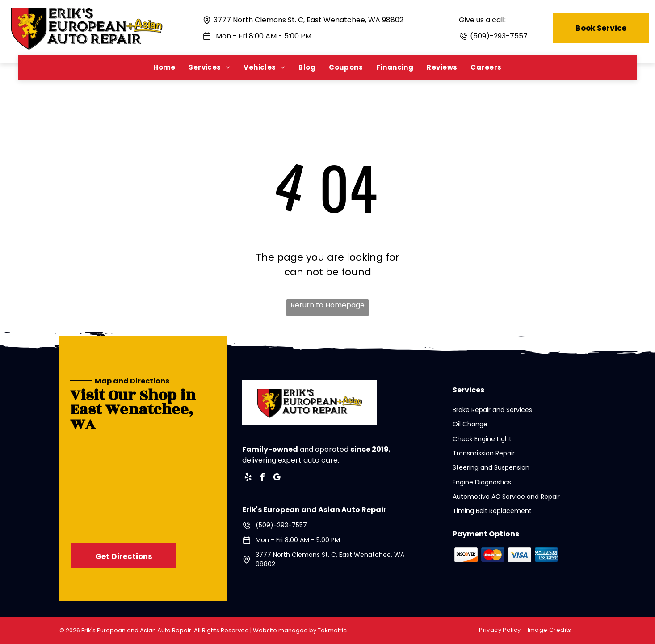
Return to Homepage (327, 305)
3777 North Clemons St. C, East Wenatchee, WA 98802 (309, 20)
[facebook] (263, 478)
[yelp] (248, 478)
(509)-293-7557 (499, 36)
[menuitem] (164, 67)
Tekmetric (332, 630)
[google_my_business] (277, 478)
